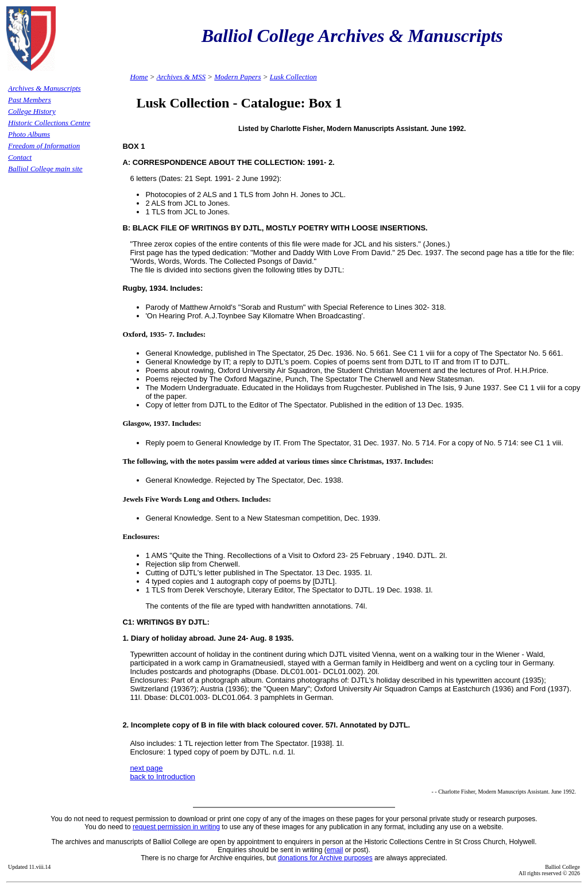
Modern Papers (237, 77)
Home (139, 77)
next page (146, 768)
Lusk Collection (293, 77)
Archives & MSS (181, 77)
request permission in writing (176, 827)
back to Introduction (162, 777)
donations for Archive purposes (325, 858)
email (335, 850)
